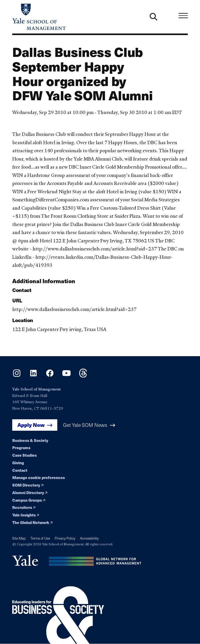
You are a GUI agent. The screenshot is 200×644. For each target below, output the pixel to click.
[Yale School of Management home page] (56, 17)
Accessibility (89, 538)
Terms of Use (40, 538)
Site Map (19, 538)
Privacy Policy (65, 538)
